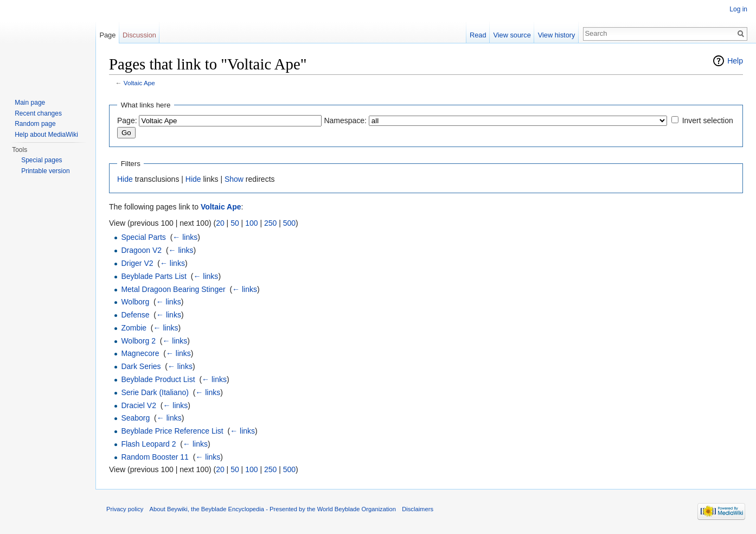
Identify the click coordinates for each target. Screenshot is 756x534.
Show (234, 179)
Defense (135, 315)
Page (107, 35)
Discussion (139, 35)
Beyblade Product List (158, 379)
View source (512, 35)
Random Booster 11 (155, 457)
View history (557, 35)
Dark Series (141, 366)
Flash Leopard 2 (148, 444)
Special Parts (143, 237)
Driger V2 (137, 263)
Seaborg (135, 418)
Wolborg (135, 302)
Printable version (45, 171)
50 (235, 223)
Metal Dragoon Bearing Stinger (173, 289)
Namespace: (345, 120)
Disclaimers (418, 509)
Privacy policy (125, 509)
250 (270, 223)
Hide (125, 179)
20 (220, 223)
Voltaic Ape (139, 83)
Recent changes (38, 113)
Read (478, 35)
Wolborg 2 (138, 341)
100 (251, 223)
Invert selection (708, 120)
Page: (127, 120)
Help (735, 61)
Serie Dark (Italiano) (155, 392)
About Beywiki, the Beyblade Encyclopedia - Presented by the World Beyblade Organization (273, 509)
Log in (738, 9)
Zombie (134, 328)
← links (185, 237)
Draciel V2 (139, 405)
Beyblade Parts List (154, 276)
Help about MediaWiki (46, 135)
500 (289, 223)
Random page (35, 124)
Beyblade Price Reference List (172, 431)
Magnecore (140, 353)
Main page (30, 103)
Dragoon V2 (141, 250)
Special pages (41, 160)
